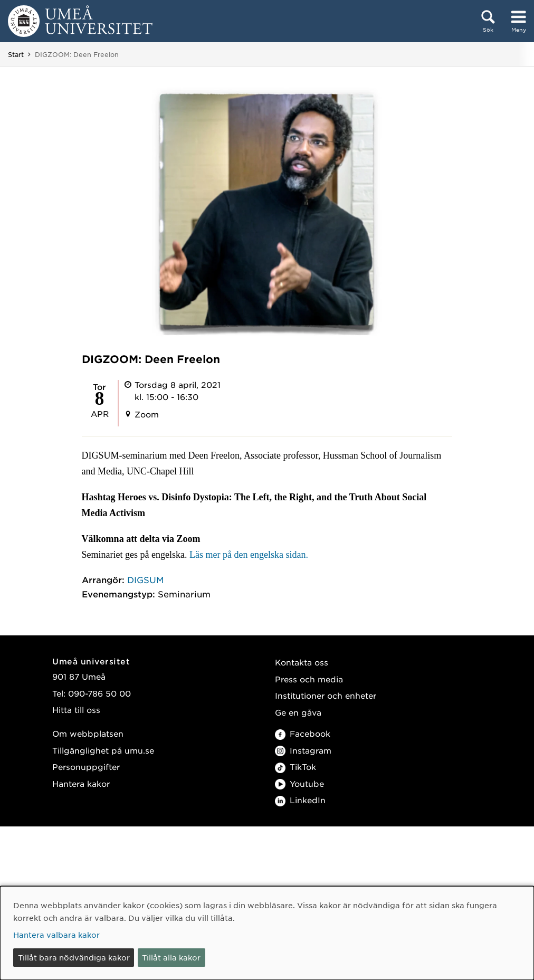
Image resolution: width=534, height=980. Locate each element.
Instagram (303, 750)
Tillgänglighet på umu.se (103, 750)
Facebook (303, 733)
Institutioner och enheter (326, 695)
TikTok (295, 767)
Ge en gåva (298, 712)
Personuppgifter (86, 767)
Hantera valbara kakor (56, 935)
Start (16, 54)
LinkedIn (300, 800)
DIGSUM (146, 579)
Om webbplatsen (88, 733)
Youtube (299, 783)
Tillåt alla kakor (171, 957)
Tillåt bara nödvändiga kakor (74, 957)
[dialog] (267, 933)
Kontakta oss (302, 662)
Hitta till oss (76, 710)
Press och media (309, 679)
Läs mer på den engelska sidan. (249, 555)
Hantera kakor (81, 783)
